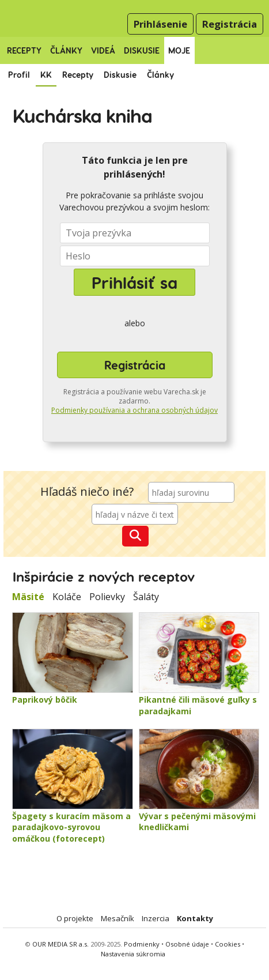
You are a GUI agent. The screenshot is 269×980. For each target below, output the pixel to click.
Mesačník (118, 918)
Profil (19, 75)
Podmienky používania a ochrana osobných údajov (134, 410)
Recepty (24, 50)
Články (66, 50)
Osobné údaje (188, 944)
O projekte (75, 918)
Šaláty (146, 597)
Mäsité (28, 597)
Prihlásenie (160, 24)
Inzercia (156, 918)
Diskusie (142, 50)
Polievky (107, 597)
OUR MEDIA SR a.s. (60, 944)
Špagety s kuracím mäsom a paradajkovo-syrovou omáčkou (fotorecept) (71, 827)
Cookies (228, 944)
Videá (103, 50)
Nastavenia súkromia (133, 954)
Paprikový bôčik (45, 700)
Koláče (67, 597)
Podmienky (142, 944)
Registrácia (230, 24)
